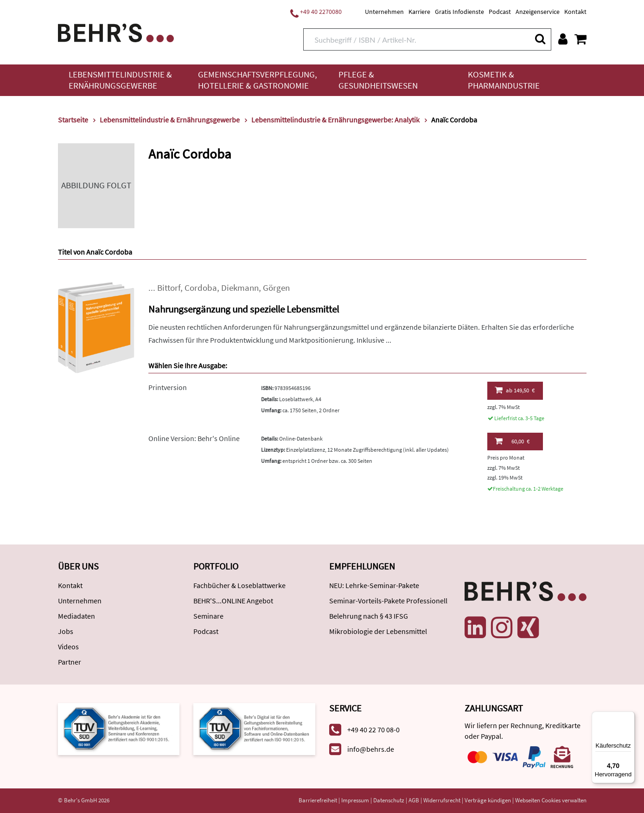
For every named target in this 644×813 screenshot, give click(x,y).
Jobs (66, 631)
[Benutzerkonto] (563, 39)
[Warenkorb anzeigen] (580, 39)
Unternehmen (384, 12)
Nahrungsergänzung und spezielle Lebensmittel (244, 309)
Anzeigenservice (538, 12)
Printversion (168, 387)
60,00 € (512, 441)
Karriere (419, 12)
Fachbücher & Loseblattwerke (239, 585)
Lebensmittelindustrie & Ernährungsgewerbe (120, 80)
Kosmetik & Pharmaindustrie (504, 80)
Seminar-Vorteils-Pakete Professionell (388, 601)
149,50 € (515, 390)
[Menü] (629, 717)
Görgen (276, 288)
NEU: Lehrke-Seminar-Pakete (374, 585)
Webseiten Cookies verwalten (551, 800)
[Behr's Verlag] (116, 32)
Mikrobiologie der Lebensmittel (378, 631)
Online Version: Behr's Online (194, 438)
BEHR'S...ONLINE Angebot (233, 601)
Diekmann (240, 288)
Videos (68, 647)
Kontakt (575, 12)
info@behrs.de (371, 749)
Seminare (208, 616)
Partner (70, 662)
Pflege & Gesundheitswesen (378, 80)
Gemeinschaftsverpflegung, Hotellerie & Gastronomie (258, 80)
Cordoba (201, 288)
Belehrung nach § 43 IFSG (369, 616)
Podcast (500, 12)
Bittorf (169, 288)
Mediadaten (77, 616)
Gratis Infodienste (459, 12)
